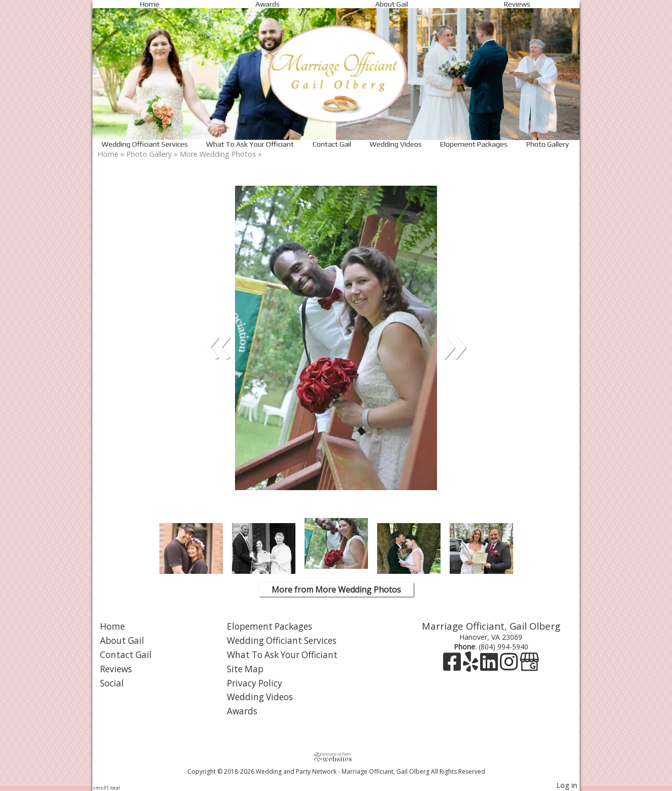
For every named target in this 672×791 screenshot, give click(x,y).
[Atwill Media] (336, 757)
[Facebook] (453, 666)
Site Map (245, 669)
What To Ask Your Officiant (250, 144)
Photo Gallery (548, 144)
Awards (267, 4)
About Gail (392, 4)
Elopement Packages (474, 144)
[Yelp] (472, 666)
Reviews (517, 4)
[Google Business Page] (529, 666)
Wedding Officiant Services (145, 144)
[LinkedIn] (490, 666)
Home (150, 4)
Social (112, 683)
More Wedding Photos (218, 154)
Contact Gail (332, 144)
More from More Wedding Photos (336, 590)
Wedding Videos (396, 144)
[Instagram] (510, 666)
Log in (567, 785)
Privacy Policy (255, 683)
